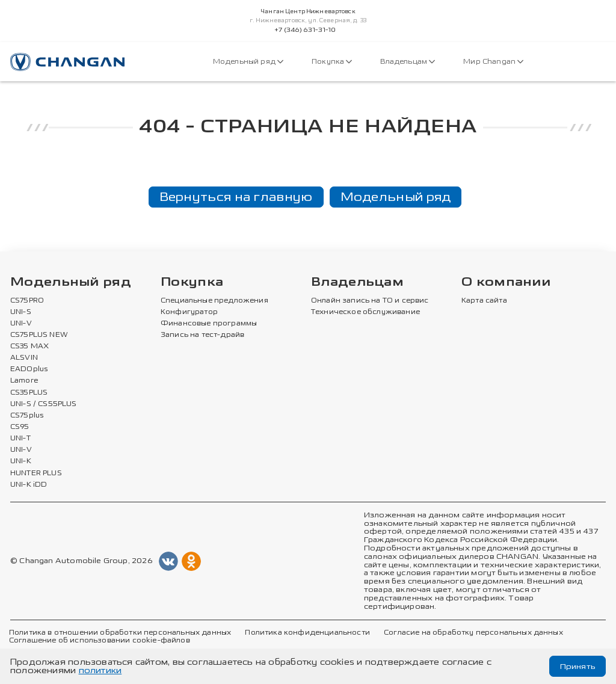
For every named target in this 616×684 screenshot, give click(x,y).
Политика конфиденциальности (307, 633)
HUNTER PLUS (36, 473)
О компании (506, 282)
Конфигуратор (189, 312)
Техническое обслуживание (365, 312)
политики (100, 670)
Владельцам (408, 62)
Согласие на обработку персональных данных (473, 633)
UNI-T (20, 439)
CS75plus (27, 416)
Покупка (332, 62)
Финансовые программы (209, 324)
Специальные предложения (214, 301)
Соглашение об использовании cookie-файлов (100, 641)
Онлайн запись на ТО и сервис (370, 301)
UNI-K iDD (29, 485)
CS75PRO (27, 301)
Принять (577, 666)
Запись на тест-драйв (202, 335)
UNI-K (21, 461)
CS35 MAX (29, 347)
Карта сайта (484, 301)
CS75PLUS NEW (39, 335)
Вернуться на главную (236, 197)
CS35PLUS (29, 393)
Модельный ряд (248, 62)
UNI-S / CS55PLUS (44, 404)
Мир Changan (493, 62)
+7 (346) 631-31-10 (305, 30)
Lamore (24, 381)
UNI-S (21, 312)
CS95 (20, 427)
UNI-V (21, 324)
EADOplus (29, 369)
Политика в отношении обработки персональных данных (120, 633)
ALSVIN (24, 358)
